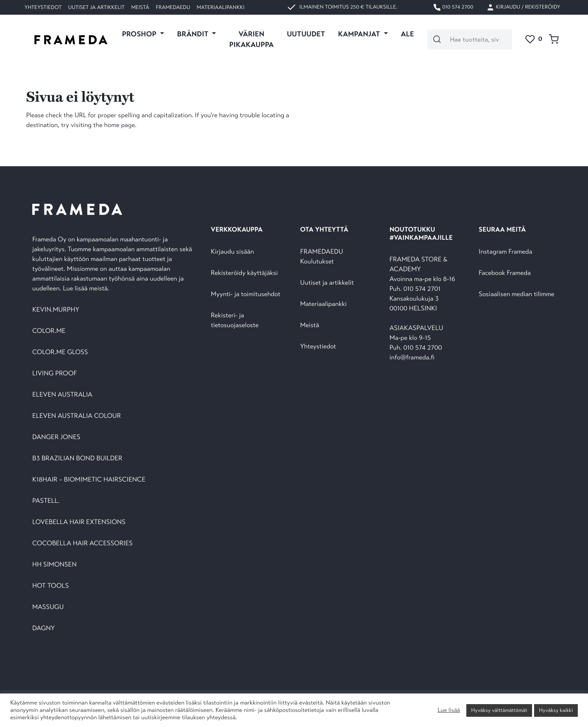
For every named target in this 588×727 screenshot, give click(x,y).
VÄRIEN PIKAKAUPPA (251, 39)
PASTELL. (46, 501)
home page (119, 125)
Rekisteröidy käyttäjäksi (244, 273)
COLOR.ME (49, 331)
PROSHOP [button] (140, 34)
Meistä (140, 7)
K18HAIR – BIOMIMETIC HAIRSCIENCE (89, 480)
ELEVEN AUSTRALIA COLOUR (77, 416)
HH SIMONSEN (55, 565)
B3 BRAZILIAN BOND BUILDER (77, 458)
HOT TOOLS (51, 586)
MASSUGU (48, 607)
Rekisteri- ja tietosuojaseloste (235, 320)
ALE (408, 34)
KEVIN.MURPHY (57, 310)
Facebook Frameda (504, 273)
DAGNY (43, 628)
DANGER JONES (56, 437)
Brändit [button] (194, 34)
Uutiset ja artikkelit (96, 7)
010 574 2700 (453, 7)
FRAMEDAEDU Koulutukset (322, 257)
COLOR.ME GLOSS (60, 352)
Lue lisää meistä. (87, 289)
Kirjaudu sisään (232, 252)
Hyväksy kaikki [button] (556, 710)
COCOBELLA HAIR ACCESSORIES (82, 543)
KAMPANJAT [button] (360, 34)
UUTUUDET (306, 34)
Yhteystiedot (43, 7)
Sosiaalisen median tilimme (516, 294)
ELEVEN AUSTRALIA (62, 395)
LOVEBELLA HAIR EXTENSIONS (79, 522)
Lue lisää (449, 710)
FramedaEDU (173, 7)
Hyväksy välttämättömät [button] (499, 710)
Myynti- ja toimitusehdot (245, 294)
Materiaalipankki (221, 7)
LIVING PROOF (55, 374)
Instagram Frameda (505, 252)
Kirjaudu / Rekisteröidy (523, 7)
